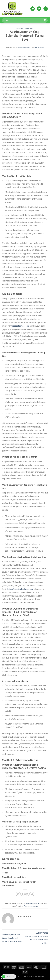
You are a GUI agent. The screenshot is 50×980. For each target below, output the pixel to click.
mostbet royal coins (20, 326)
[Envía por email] (32, 894)
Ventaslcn (39, 47)
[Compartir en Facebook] (23, 894)
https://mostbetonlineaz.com (21, 589)
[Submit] (45, 20)
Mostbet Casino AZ (25, 28)
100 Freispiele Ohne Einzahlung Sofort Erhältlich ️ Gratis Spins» (13, 938)
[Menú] (46, 9)
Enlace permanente (31, 906)
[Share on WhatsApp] (18, 894)
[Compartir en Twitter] (27, 894)
